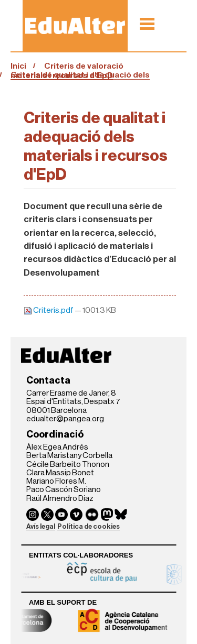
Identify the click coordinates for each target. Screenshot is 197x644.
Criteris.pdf (49, 310)
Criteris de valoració (84, 66)
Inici (18, 66)
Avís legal (41, 526)
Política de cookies (89, 526)
